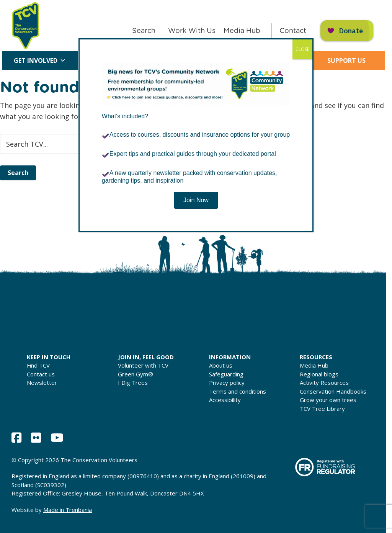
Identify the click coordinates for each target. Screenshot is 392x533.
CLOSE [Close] (302, 49)
